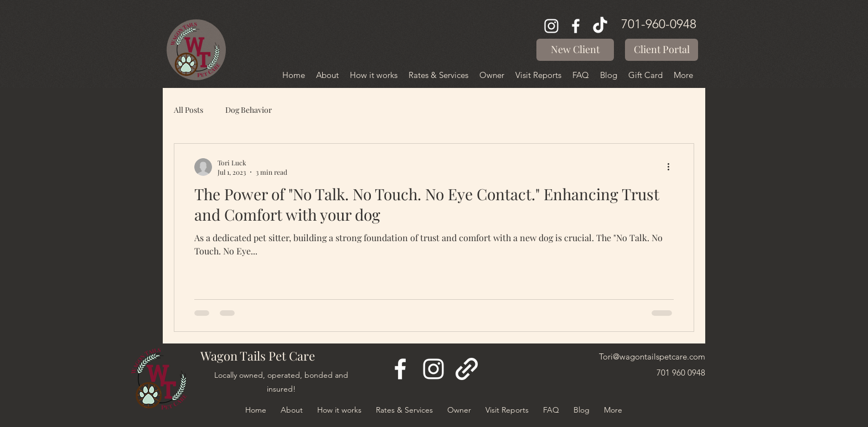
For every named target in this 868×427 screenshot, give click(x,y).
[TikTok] (600, 26)
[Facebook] (576, 26)
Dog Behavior (249, 110)
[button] (575, 50)
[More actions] (672, 167)
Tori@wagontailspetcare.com (652, 356)
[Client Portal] (662, 50)
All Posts (188, 110)
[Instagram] (551, 26)
